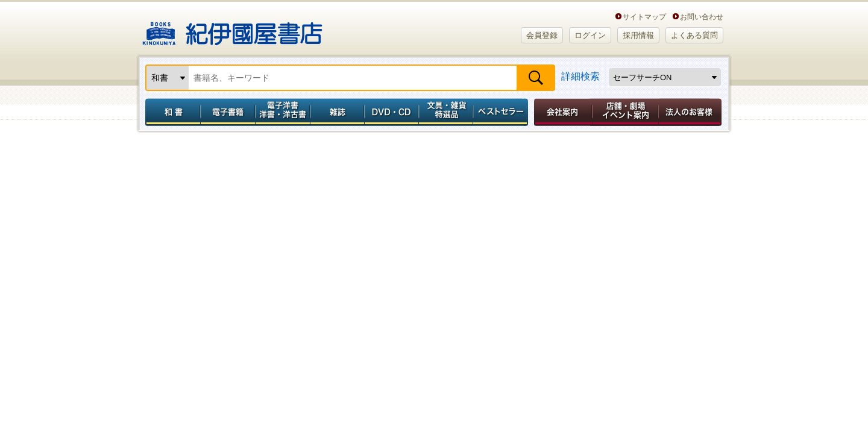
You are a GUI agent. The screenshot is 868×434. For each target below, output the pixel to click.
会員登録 (542, 35)
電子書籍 (228, 112)
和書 (171, 112)
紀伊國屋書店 (232, 29)
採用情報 (638, 35)
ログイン (590, 35)
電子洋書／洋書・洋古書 (282, 112)
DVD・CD (392, 112)
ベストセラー (502, 112)
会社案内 (561, 112)
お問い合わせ (702, 17)
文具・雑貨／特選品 (446, 112)
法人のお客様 (691, 112)
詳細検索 (580, 76)
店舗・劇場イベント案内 (625, 112)
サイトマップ (644, 17)
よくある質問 (694, 35)
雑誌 (337, 112)
